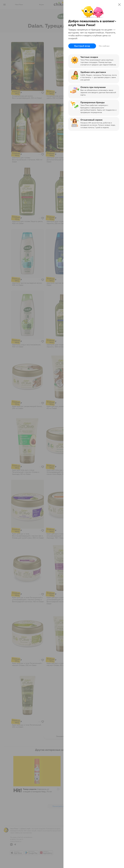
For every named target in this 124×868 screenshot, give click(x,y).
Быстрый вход (82, 46)
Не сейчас (104, 46)
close (119, 5)
